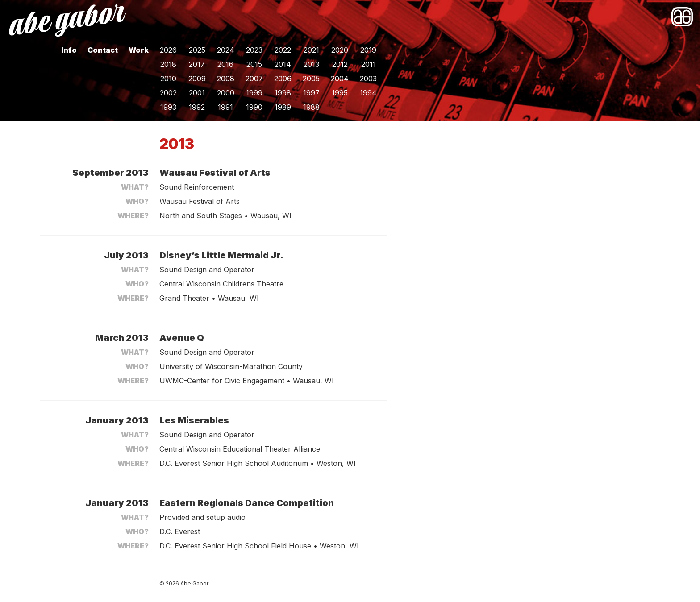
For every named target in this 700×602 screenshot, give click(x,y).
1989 (283, 107)
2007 (254, 79)
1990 (254, 107)
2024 (226, 50)
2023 (254, 50)
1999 (254, 93)
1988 (311, 107)
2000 (226, 93)
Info (69, 50)
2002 (168, 93)
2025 (197, 50)
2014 (283, 64)
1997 (311, 93)
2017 (197, 64)
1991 (225, 107)
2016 (225, 64)
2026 (168, 50)
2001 (197, 93)
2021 (311, 50)
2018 (168, 64)
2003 (368, 79)
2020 (340, 50)
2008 (226, 79)
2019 (368, 50)
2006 (283, 79)
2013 (311, 64)
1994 (368, 93)
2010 (168, 79)
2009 (197, 79)
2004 (340, 79)
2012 (340, 64)
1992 (197, 107)
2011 (369, 64)
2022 (283, 50)
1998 (283, 93)
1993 (168, 107)
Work (139, 50)
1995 (340, 93)
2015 (254, 64)
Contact (103, 50)
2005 (311, 79)
